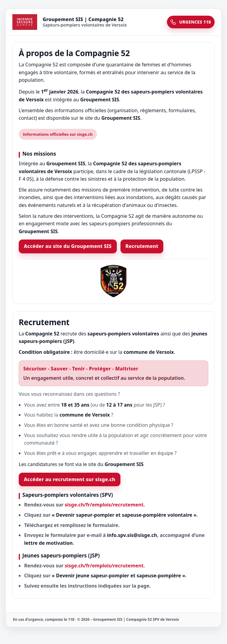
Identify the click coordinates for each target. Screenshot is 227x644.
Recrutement (142, 246)
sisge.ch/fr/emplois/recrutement (104, 505)
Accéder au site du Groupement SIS (68, 246)
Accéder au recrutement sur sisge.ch (70, 479)
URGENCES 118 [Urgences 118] (191, 22)
